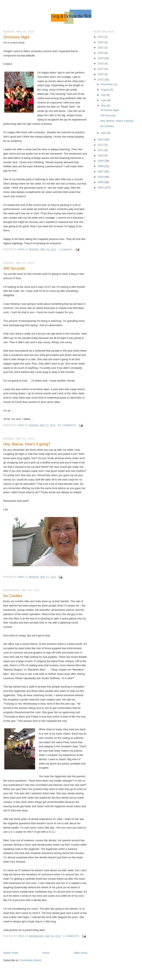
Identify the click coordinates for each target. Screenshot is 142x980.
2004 (101, 187)
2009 (101, 161)
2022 (101, 42)
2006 (101, 177)
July (104, 95)
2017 (101, 69)
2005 (101, 182)
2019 (101, 58)
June (104, 100)
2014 (101, 139)
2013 (101, 145)
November (108, 84)
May (104, 106)
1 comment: (66, 250)
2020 (101, 53)
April (104, 133)
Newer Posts (11, 953)
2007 (101, 171)
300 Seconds (14, 268)
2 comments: (72, 936)
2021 (101, 48)
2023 (101, 37)
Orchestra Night (16, 37)
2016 (101, 74)
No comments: (68, 425)
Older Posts (80, 953)
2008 (101, 166)
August (105, 90)
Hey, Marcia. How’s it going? (27, 444)
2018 (101, 64)
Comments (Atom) (30, 960)
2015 (101, 80)
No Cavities (13, 596)
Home (46, 953)
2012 (101, 150)
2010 (101, 155)
